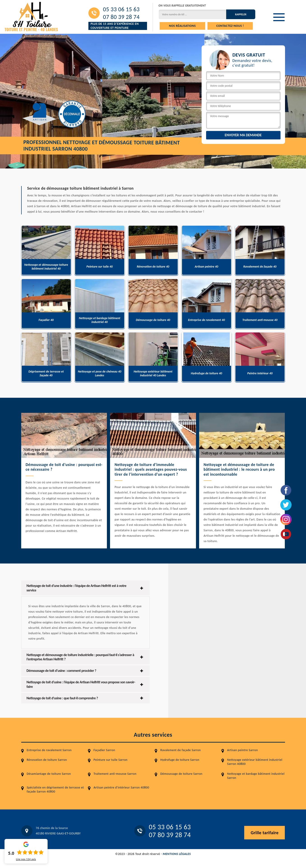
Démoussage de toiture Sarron (181, 774)
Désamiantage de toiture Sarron (49, 774)
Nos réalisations (182, 26)
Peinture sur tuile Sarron (111, 760)
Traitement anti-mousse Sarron (115, 774)
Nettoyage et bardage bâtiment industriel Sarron (256, 776)
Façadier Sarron (104, 750)
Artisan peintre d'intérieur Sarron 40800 (121, 787)
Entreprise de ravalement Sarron (49, 750)
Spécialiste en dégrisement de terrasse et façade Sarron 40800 (55, 790)
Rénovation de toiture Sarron (47, 760)
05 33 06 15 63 (121, 9)
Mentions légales (177, 854)
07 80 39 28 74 (121, 17)
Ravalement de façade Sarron (181, 750)
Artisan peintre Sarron (242, 750)
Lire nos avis (26, 859)
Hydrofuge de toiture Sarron (180, 760)
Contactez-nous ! (230, 26)
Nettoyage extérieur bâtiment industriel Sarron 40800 (255, 762)
